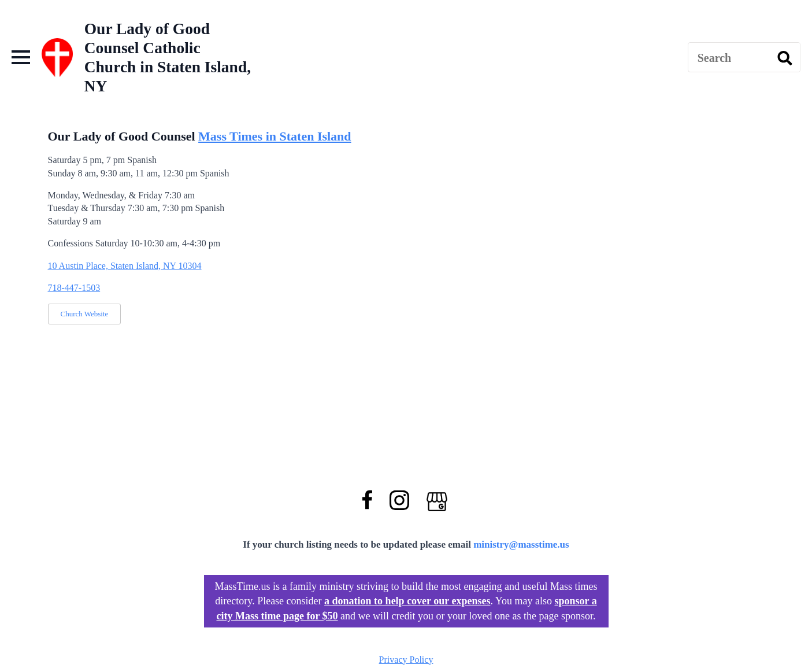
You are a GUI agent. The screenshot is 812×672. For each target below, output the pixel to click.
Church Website (85, 314)
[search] (785, 58)
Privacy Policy (406, 660)
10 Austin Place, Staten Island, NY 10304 (125, 266)
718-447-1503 (74, 288)
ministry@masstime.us (521, 544)
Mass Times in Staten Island (275, 136)
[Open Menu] (21, 57)
